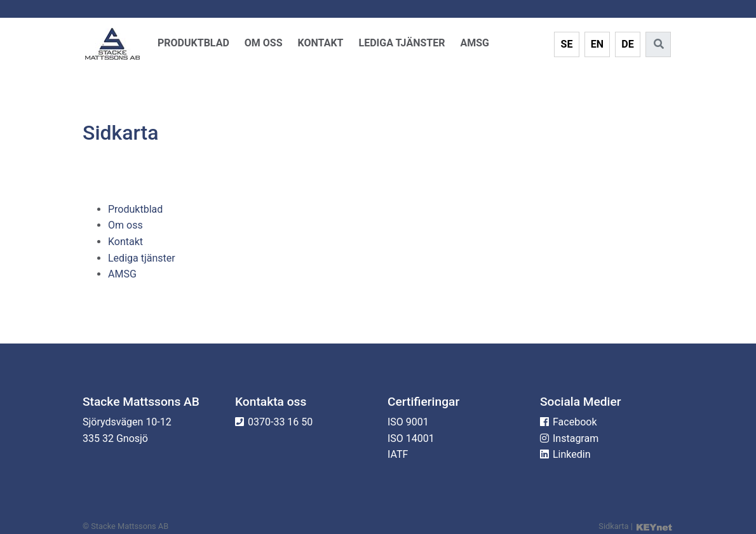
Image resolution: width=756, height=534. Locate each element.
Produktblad (193, 43)
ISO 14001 (411, 438)
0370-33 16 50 (280, 422)
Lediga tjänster (402, 43)
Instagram (576, 438)
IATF (398, 454)
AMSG (475, 43)
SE (567, 44)
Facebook (575, 422)
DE (627, 44)
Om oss (264, 43)
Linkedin (572, 454)
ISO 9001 (408, 422)
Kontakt (321, 43)
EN (597, 44)
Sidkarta (613, 526)
